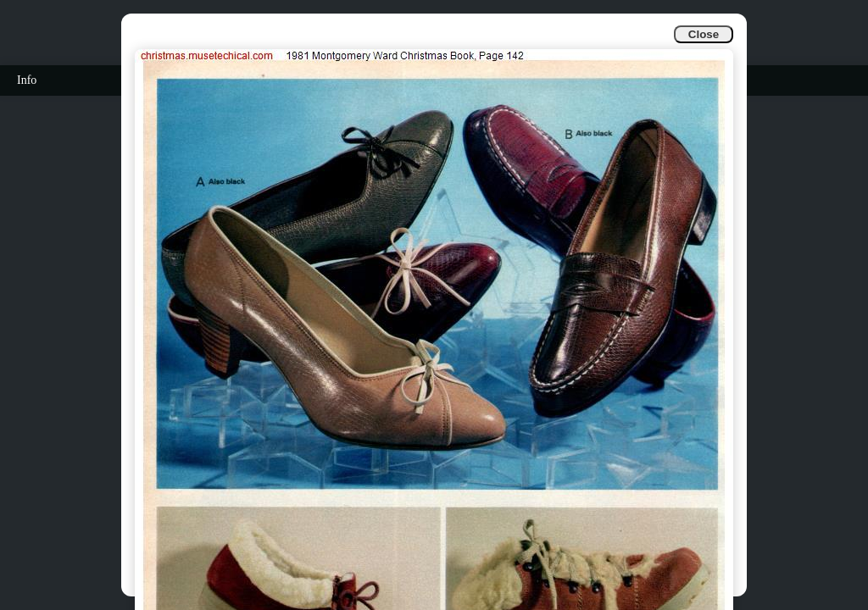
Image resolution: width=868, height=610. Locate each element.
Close (704, 34)
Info (27, 80)
